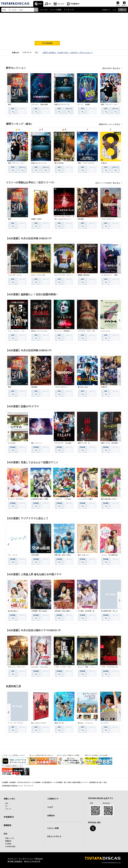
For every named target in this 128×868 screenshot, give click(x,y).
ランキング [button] (69, 10)
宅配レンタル (10, 838)
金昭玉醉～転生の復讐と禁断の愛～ (66, 611)
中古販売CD (75, 4)
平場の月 (104, 387)
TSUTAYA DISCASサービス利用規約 (29, 782)
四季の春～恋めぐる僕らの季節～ (66, 555)
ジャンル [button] (43, 10)
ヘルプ (114, 10)
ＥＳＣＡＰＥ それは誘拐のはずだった (68, 443)
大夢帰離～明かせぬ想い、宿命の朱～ (44, 611)
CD (50, 4)
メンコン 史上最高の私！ (110, 555)
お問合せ (51, 815)
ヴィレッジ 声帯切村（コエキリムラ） (68, 331)
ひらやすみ (12, 443)
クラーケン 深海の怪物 (39, 104)
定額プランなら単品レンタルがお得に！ (97, 755)
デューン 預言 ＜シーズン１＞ (89, 667)
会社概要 (5, 782)
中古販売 (8, 844)
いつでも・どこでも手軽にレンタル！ (14, 755)
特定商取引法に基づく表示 (98, 782)
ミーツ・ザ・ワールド (15, 723)
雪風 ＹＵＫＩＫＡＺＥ (86, 163)
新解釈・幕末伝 (36, 219)
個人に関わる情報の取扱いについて (76, 782)
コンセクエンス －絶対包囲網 (111, 275)
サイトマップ (28, 786)
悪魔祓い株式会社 (84, 275)
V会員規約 (12, 782)
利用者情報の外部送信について (12, 786)
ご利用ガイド (106, 10)
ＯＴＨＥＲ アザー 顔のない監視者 (90, 331)
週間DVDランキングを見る (110, 124)
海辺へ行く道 (59, 723)
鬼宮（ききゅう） (84, 555)
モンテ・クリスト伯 (38, 275)
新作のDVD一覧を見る (111, 68)
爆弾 (9, 104)
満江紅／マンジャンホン (39, 331)
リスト (118, 5)
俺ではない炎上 (83, 387)
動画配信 (7, 825)
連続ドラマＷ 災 (84, 443)
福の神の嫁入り (13, 611)
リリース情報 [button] (55, 10)
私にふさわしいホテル (39, 723)
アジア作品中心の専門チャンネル (12, 766)
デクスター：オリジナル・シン (42, 667)
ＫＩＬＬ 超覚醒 (84, 104)
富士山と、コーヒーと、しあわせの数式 (91, 723)
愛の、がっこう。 (37, 443)
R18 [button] (121, 10)
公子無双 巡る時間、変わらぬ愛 (89, 611)
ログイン (124, 5)
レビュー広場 (53, 828)
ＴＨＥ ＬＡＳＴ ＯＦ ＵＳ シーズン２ (69, 667)
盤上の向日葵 (59, 163)
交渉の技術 (35, 555)
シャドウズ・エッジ (15, 275)
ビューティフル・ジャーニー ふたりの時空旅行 (71, 275)
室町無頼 (81, 219)
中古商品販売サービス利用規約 (52, 782)
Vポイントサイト (54, 836)
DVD (40, 4)
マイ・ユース (12, 555)
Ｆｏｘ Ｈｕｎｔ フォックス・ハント (21, 331)
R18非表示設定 (10, 846)
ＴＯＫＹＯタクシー (108, 219)
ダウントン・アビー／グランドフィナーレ (22, 667)
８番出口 (104, 163)
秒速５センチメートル (62, 104)
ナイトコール (105, 331)
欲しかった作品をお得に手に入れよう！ (42, 755)
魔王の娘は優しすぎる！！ (110, 499)
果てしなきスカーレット (63, 219)
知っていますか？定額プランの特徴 (68, 755)
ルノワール (105, 723)
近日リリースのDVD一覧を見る (108, 183)
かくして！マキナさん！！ (17, 499)
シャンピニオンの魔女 (85, 499)
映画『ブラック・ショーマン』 (111, 104)
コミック (61, 4)
